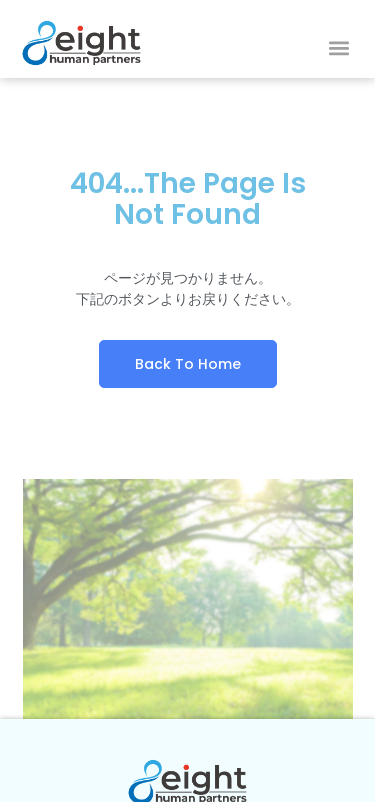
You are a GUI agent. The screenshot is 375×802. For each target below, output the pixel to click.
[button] (338, 48)
